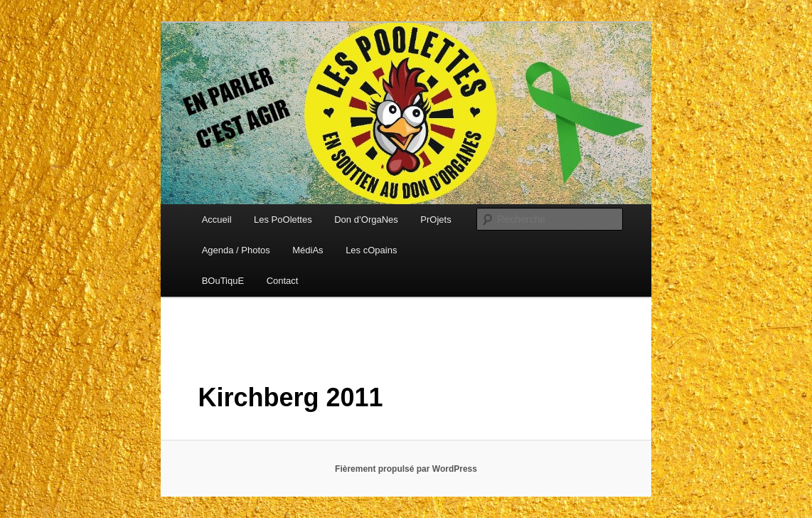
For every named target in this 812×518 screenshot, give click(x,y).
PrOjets (436, 220)
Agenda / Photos (236, 250)
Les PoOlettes (283, 220)
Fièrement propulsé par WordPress (406, 469)
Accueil (217, 220)
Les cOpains (371, 250)
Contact (283, 281)
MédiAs (308, 250)
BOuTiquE (223, 281)
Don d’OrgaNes (366, 220)
